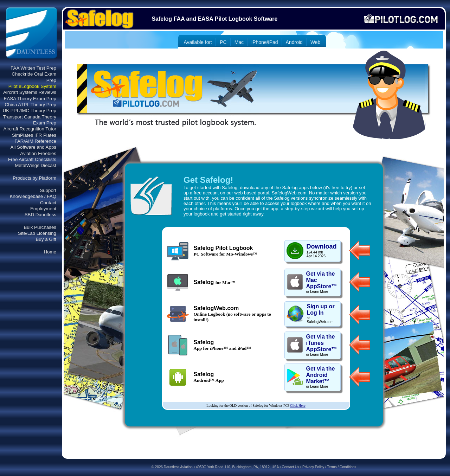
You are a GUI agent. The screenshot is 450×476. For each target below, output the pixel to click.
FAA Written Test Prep (33, 68)
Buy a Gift (46, 239)
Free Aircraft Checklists (32, 159)
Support (48, 190)
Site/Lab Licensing (37, 233)
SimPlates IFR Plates (34, 135)
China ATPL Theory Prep (31, 105)
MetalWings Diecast (36, 165)
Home (50, 252)
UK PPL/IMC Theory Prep (30, 111)
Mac (239, 42)
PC (223, 42)
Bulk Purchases (40, 227)
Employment (43, 209)
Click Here (298, 406)
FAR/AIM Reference (35, 141)
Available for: (198, 42)
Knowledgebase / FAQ (33, 196)
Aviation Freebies (38, 153)
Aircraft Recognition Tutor (30, 129)
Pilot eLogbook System (32, 86)
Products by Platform (34, 178)
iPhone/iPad (265, 42)
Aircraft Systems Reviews (30, 92)
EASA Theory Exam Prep (30, 99)
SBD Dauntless (40, 215)
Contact (48, 203)
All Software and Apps (33, 147)
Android (294, 42)
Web (316, 42)
